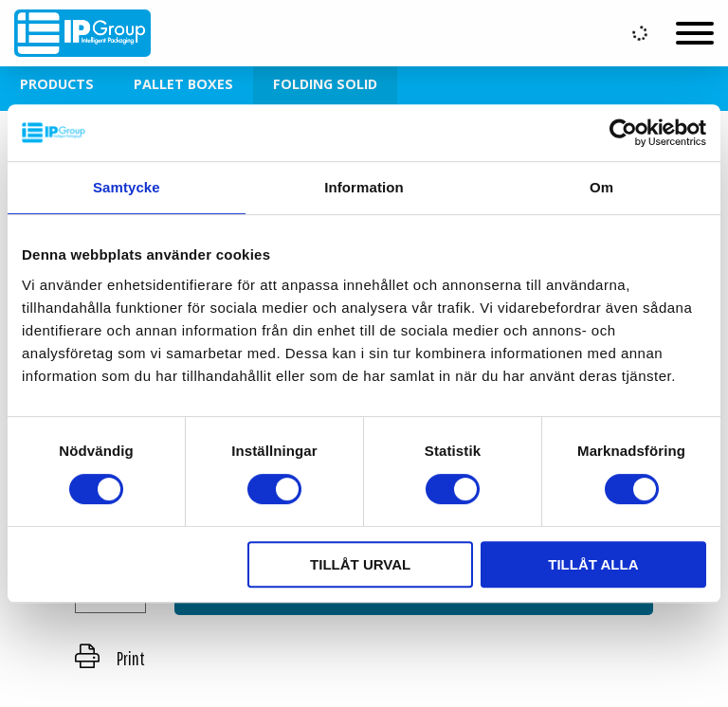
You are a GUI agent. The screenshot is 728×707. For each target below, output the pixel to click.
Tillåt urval (360, 564)
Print (110, 658)
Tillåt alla (593, 564)
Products (57, 84)
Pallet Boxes (183, 84)
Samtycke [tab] (127, 187)
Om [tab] (601, 187)
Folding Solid (325, 84)
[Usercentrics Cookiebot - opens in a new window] (623, 133)
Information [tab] (364, 187)
